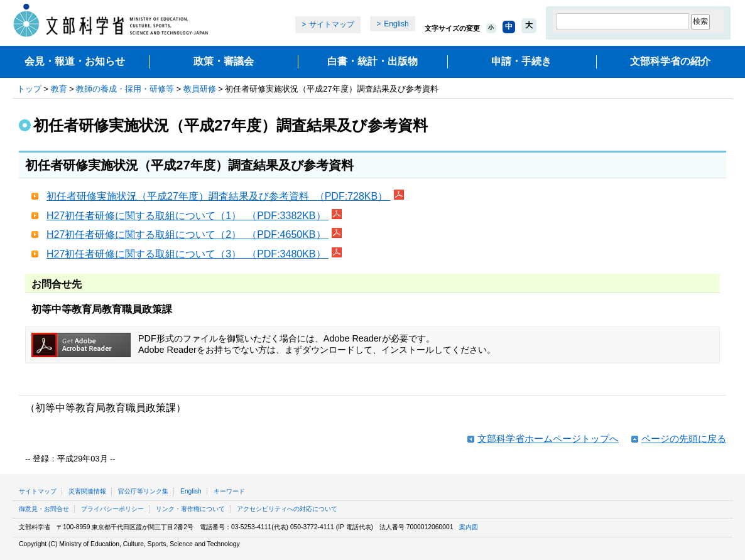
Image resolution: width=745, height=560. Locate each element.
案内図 (469, 527)
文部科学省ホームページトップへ (548, 439)
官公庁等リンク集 (143, 491)
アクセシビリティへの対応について (287, 509)
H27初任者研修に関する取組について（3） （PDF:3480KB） (188, 254)
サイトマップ (332, 24)
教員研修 (200, 89)
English (396, 24)
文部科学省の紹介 (670, 61)
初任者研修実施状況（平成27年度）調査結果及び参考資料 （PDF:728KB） (219, 196)
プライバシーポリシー (112, 509)
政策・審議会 (224, 61)
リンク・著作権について (190, 509)
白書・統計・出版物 (372, 61)
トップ (29, 89)
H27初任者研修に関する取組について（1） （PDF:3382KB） (188, 216)
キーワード (229, 491)
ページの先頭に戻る (684, 439)
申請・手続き (521, 61)
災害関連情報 (87, 491)
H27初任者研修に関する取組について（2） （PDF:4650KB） (188, 234)
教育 (59, 89)
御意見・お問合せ (44, 509)
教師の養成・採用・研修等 (125, 89)
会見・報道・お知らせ (75, 61)
